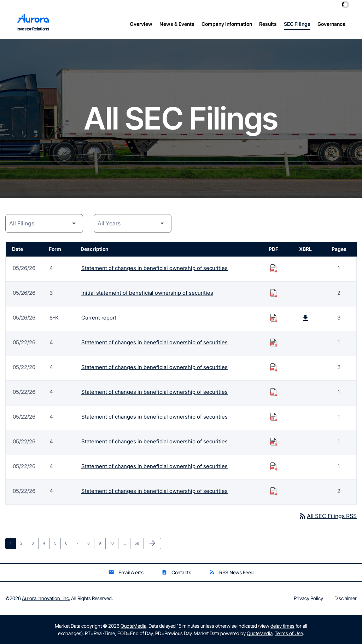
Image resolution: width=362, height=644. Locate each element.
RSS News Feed (231, 572)
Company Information (227, 24)
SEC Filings (297, 24)
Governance (331, 24)
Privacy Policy (308, 598)
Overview (141, 24)
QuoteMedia (133, 626)
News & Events (177, 24)
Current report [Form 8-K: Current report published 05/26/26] (99, 318)
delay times (282, 626)
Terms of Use (289, 633)
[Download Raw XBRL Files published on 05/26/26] (305, 318)
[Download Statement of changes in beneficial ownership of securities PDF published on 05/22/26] (274, 343)
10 (114, 543)
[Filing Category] (44, 223)
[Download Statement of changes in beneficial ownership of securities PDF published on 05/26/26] (274, 268)
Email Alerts (126, 572)
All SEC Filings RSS (328, 516)
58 (139, 543)
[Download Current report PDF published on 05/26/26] (274, 318)
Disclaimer (346, 598)
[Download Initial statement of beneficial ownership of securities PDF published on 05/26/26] (274, 293)
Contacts (176, 572)
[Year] (133, 223)
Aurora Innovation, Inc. (46, 598)
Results (268, 24)
